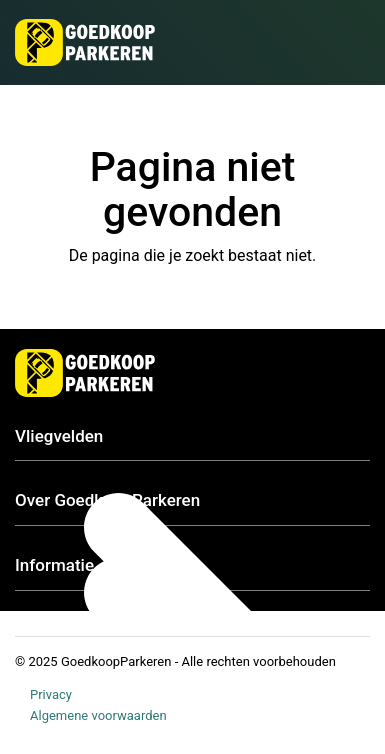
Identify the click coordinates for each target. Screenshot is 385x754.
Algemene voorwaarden (98, 715)
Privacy (51, 694)
